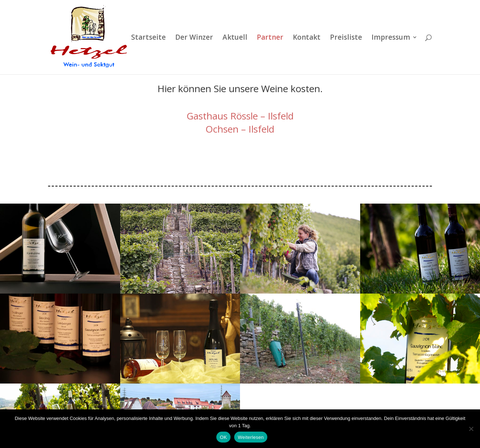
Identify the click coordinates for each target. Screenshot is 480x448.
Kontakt (307, 38)
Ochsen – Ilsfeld (240, 84)
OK (223, 437)
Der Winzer (194, 38)
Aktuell (235, 38)
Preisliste (346, 38)
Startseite (148, 38)
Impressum (391, 38)
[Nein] (471, 429)
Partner (270, 38)
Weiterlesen (251, 437)
